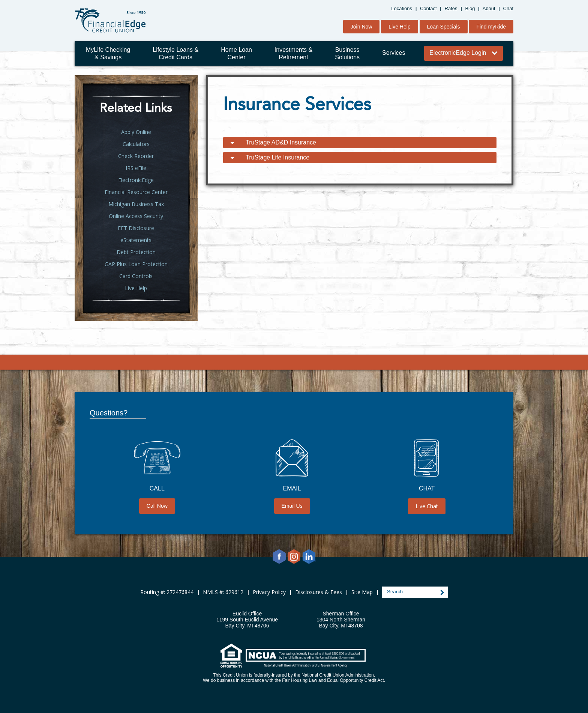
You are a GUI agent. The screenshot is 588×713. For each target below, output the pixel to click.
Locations (402, 8)
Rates (451, 8)
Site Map (362, 592)
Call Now (157, 506)
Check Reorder (136, 156)
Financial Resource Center (136, 192)
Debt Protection (136, 252)
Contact (428, 8)
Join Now (361, 27)
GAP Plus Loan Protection (136, 264)
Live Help (399, 27)
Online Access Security (136, 216)
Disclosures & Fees (319, 592)
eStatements (136, 240)
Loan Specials (444, 27)
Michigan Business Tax (136, 204)
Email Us (292, 506)
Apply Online (136, 132)
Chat (508, 8)
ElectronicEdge (136, 180)
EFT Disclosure (136, 228)
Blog (470, 8)
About (489, 8)
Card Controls (136, 276)
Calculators (136, 144)
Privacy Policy (269, 592)
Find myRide (491, 27)
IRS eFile (136, 168)
